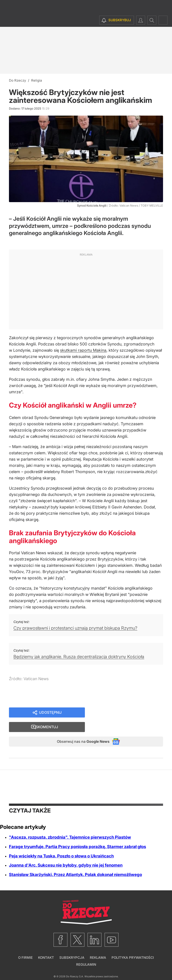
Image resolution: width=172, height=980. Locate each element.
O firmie (25, 945)
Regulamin (86, 952)
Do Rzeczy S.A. (75, 964)
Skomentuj (129, 713)
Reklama (98, 945)
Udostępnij (50, 713)
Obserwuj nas (79, 729)
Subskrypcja (72, 945)
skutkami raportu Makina (83, 350)
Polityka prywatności (133, 945)
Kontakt (46, 945)
